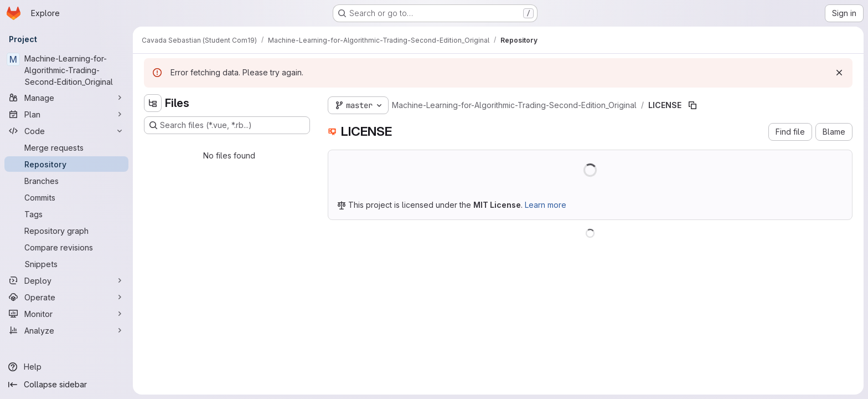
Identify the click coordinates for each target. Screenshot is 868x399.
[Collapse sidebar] (66, 385)
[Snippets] (66, 264)
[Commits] (66, 197)
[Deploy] (66, 280)
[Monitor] (66, 314)
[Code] (66, 131)
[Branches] (66, 181)
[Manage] (66, 98)
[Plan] (66, 114)
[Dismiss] (839, 73)
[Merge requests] (66, 147)
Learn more (546, 205)
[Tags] (66, 214)
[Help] (66, 367)
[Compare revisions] (66, 247)
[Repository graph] (66, 231)
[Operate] (66, 297)
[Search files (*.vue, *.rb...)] (227, 125)
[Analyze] (66, 330)
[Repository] (66, 164)
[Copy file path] (693, 105)
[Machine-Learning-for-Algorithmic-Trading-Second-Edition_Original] (66, 70)
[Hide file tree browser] (153, 103)
